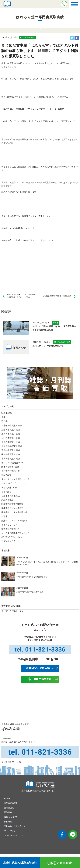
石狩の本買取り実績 (11, 438)
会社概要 (8, 822)
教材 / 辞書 (6, 475)
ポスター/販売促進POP (12, 463)
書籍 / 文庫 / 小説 (9, 487)
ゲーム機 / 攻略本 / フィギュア (15, 533)
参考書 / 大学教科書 (10, 471)
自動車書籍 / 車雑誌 (10, 496)
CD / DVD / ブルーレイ (12, 537)
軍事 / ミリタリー (9, 525)
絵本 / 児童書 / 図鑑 (10, 467)
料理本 (4, 516)
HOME (7, 799)
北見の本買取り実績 (11, 442)
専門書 (4, 421)
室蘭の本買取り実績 (11, 430)
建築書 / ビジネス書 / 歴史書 (14, 512)
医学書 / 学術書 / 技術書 (12, 504)
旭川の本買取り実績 (11, 434)
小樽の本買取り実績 (11, 459)
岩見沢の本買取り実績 (12, 446)
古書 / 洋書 (6, 492)
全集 (3, 417)
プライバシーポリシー (14, 835)
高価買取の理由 (11, 803)
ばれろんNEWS (11, 817)
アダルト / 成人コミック (13, 541)
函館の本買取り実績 (11, 454)
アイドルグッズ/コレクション (15, 483)
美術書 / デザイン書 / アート (14, 508)
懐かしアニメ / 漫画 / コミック (15, 479)
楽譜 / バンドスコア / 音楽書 (14, 521)
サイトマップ (10, 831)
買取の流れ (9, 808)
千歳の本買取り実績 (11, 450)
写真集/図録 (7, 413)
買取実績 (8, 812)
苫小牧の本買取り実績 (12, 425)
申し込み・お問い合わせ (15, 826)
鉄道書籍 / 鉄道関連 (10, 529)
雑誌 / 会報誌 (7, 500)
